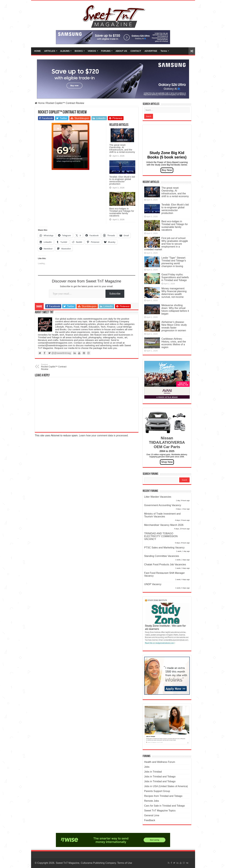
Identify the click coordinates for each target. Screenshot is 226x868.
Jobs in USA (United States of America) (166, 786)
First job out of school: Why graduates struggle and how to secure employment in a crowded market (166, 244)
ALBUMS (65, 51)
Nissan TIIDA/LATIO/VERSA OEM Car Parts (167, 442)
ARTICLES (50, 51)
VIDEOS (92, 51)
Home (40, 103)
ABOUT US (121, 51)
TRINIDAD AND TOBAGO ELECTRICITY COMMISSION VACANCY (161, 536)
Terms (164, 51)
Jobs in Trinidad (153, 772)
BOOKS (79, 51)
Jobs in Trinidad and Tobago (160, 777)
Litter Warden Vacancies (158, 497)
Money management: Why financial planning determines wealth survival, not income (174, 293)
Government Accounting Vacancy (163, 505)
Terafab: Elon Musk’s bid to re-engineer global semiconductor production (122, 180)
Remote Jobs (152, 801)
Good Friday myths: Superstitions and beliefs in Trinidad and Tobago (175, 277)
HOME (38, 51)
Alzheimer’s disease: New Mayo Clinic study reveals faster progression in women (174, 326)
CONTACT (136, 51)
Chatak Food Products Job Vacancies (165, 564)
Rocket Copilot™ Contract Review (57, 367)
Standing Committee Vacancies (162, 556)
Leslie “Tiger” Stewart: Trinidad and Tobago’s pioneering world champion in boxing (174, 262)
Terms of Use (125, 863)
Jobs (147, 767)
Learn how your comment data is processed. (104, 435)
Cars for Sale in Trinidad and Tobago (165, 806)
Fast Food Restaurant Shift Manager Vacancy (165, 574)
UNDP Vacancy (153, 584)
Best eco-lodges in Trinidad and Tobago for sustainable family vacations (122, 212)
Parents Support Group (157, 791)
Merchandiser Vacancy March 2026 (164, 525)
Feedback (150, 820)
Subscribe (115, 294)
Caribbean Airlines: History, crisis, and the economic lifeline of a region (174, 343)
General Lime (152, 815)
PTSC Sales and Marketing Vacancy (164, 548)
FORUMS (106, 51)
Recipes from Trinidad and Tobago (163, 796)
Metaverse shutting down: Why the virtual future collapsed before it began (175, 309)
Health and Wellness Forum (160, 762)
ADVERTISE (151, 51)
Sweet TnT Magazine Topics (160, 811)
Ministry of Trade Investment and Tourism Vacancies (162, 515)
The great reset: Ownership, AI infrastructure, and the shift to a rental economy (122, 148)
